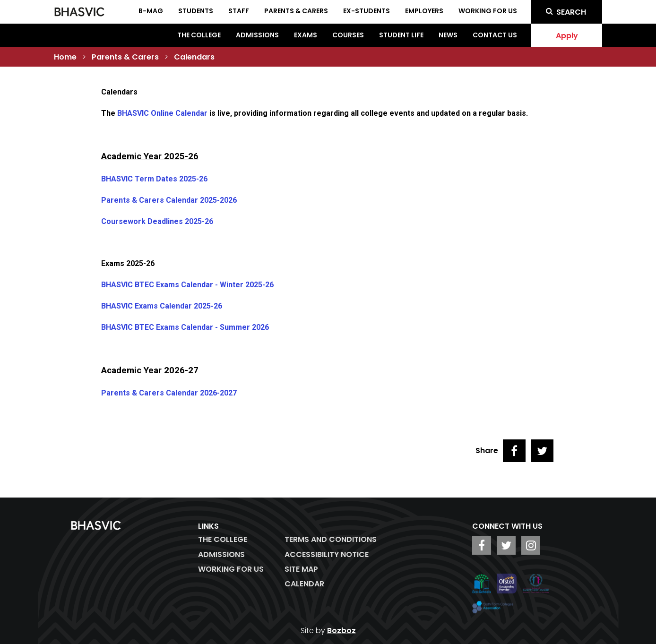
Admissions (257, 35)
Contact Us (495, 35)
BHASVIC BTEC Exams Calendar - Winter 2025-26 (187, 285)
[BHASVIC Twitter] (506, 545)
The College (199, 35)
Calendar (304, 584)
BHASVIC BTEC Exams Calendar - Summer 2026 (185, 327)
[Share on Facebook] (514, 451)
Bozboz (341, 631)
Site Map (301, 569)
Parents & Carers (125, 57)
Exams (306, 35)
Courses (348, 35)
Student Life (401, 35)
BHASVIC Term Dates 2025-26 (154, 179)
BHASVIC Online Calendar (162, 113)
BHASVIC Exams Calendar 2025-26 (162, 306)
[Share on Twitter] (542, 451)
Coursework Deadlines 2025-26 (157, 221)
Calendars (194, 57)
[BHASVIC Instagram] (531, 545)
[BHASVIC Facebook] (482, 545)
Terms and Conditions (331, 539)
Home (65, 57)
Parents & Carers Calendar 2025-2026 (169, 200)
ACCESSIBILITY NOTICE (327, 554)
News (448, 35)
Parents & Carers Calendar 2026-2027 (169, 393)
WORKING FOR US (231, 569)
